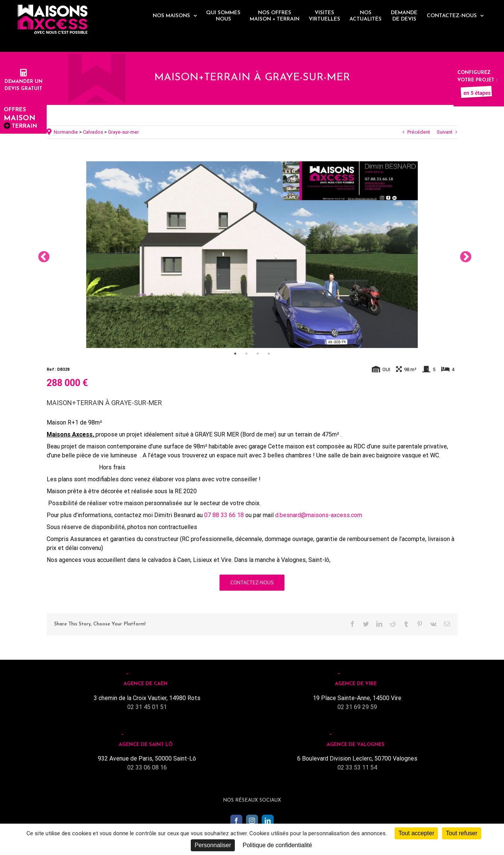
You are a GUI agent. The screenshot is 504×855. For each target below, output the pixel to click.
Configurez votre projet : (477, 80)
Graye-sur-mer (123, 132)
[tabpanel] (252, 255)
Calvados (93, 132)
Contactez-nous (252, 582)
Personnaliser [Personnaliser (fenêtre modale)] (213, 845)
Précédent (419, 132)
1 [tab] (235, 354)
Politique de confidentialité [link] (277, 845)
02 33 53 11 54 (357, 767)
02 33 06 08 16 (147, 767)
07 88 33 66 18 (224, 515)
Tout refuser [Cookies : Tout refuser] (461, 833)
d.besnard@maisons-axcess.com (319, 515)
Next (463, 255)
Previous (41, 255)
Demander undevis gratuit (24, 81)
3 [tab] (258, 354)
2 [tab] (246, 354)
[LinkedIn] (268, 821)
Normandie (66, 132)
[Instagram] (252, 821)
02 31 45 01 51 (147, 707)
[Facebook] (236, 821)
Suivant (445, 132)
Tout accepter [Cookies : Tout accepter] (416, 833)
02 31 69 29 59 (357, 707)
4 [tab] (269, 354)
